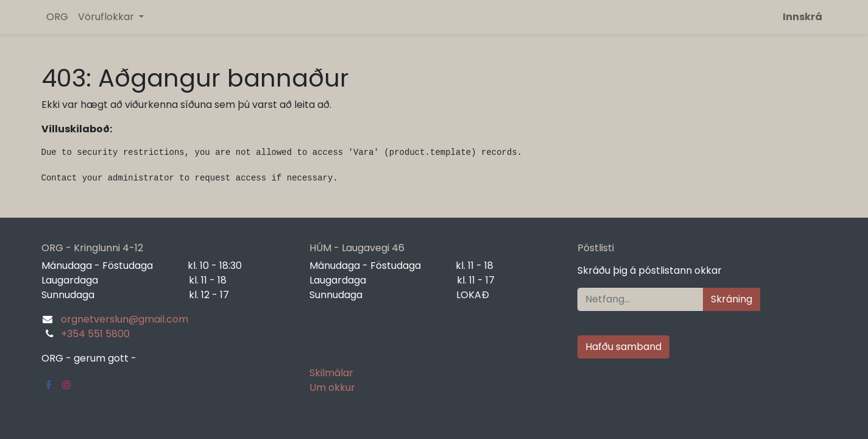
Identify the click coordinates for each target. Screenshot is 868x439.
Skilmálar (331, 373)
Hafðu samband (623, 347)
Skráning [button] (732, 299)
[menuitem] (57, 17)
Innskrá (803, 17)
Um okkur (332, 387)
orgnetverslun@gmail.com (125, 319)
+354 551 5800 (95, 334)
